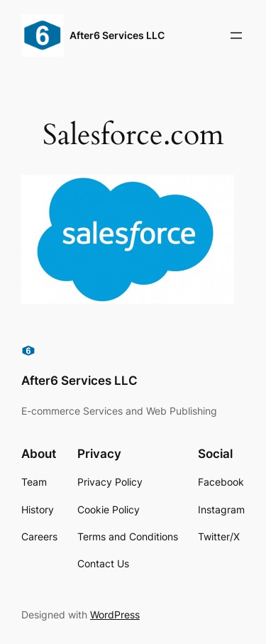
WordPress (115, 615)
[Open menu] (236, 36)
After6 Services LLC (117, 35)
